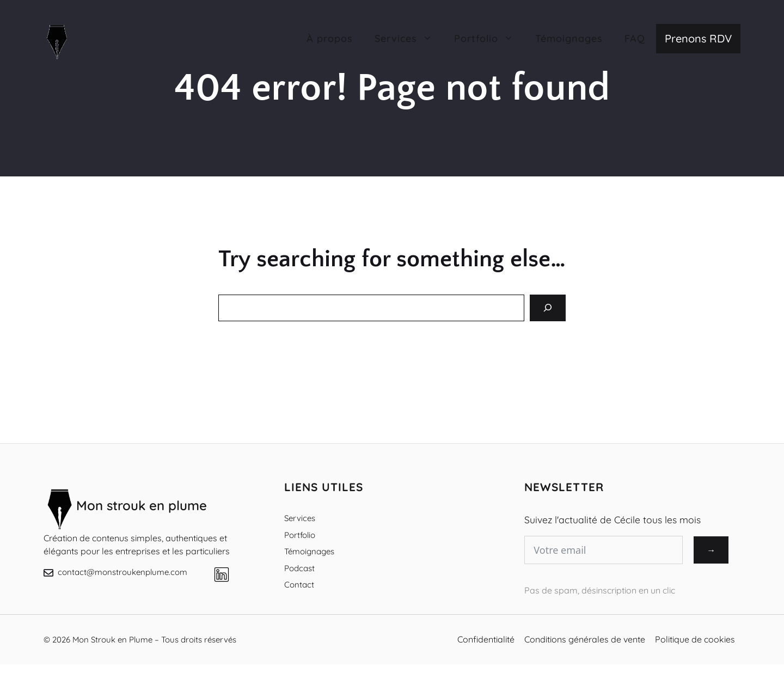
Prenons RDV (698, 38)
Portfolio (300, 535)
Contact (299, 585)
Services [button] (409, 39)
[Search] (548, 308)
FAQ (635, 38)
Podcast (299, 568)
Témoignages (569, 38)
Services (300, 518)
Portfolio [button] (489, 39)
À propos (330, 38)
